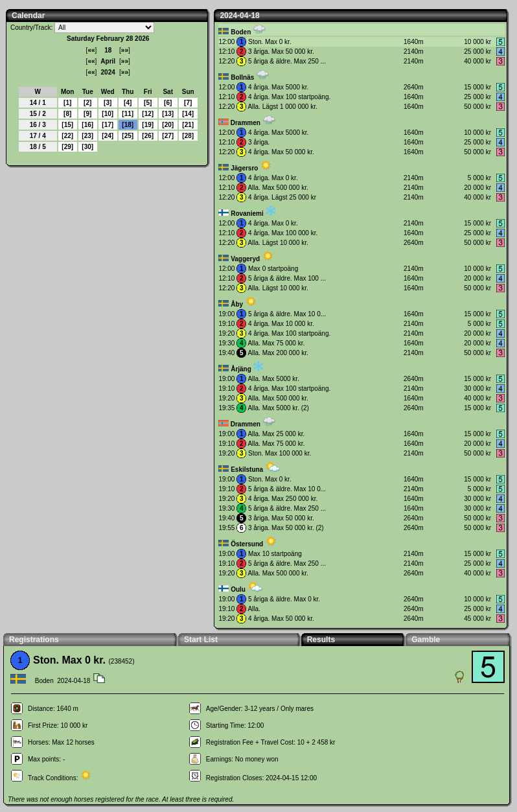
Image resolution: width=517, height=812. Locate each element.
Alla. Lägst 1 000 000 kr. (282, 107)
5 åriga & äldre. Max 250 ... (287, 61)
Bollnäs (242, 77)
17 (108, 125)
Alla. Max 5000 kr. (273, 379)
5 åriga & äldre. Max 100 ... (287, 278)
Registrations (34, 640)
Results (321, 640)
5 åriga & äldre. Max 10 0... (287, 314)
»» (125, 50)
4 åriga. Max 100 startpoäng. (289, 97)
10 (108, 114)
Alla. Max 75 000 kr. (276, 343)
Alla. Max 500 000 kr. (278, 188)
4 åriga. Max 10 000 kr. (281, 324)
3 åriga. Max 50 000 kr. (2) (286, 528)
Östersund (247, 544)
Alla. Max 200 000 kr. (278, 353)
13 (168, 114)
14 (188, 114)
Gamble (426, 640)
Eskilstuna (247, 470)
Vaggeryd (245, 259)
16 (88, 125)
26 (148, 136)
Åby (237, 304)
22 (68, 136)
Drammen (246, 123)
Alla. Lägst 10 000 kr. (278, 243)
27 (168, 136)
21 (188, 125)
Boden (241, 32)
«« (91, 50)
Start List (201, 640)
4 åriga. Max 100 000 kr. (283, 233)
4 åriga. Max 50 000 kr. (281, 152)
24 (108, 136)
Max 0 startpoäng (273, 269)
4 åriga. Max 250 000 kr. (283, 499)
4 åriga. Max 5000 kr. (278, 87)
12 (148, 114)
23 (88, 136)
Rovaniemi (247, 214)
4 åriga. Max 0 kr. (273, 178)
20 (168, 125)
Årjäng (241, 369)
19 (148, 125)
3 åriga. (259, 142)
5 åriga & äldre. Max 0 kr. (284, 599)
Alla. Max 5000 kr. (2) (278, 408)
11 (128, 114)
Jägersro (244, 168)
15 (68, 125)
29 (68, 147)
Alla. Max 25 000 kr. (276, 434)
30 (88, 147)
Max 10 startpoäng (275, 554)
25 (128, 136)
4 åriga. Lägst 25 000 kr (282, 197)
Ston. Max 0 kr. (270, 42)
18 (128, 125)
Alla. (254, 609)
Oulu (238, 589)
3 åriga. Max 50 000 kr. (281, 52)
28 (188, 136)
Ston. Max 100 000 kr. (280, 453)
